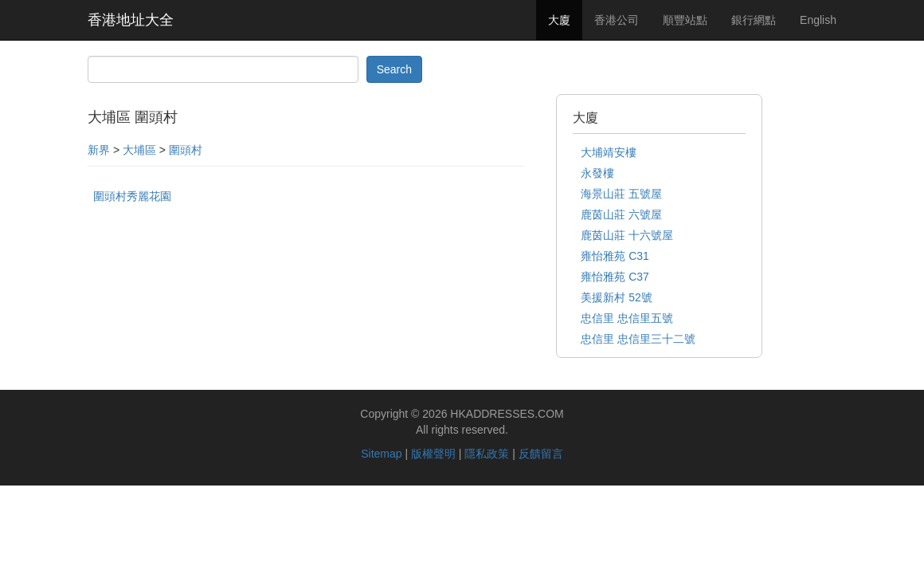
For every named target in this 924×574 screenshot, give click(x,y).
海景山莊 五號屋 (621, 194)
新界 (99, 150)
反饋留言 (541, 454)
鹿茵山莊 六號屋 (621, 214)
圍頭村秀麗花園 (132, 196)
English (818, 20)
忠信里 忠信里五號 (627, 318)
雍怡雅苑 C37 (615, 277)
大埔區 (139, 150)
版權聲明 (433, 454)
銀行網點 (754, 20)
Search (394, 69)
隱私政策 (487, 454)
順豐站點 (685, 20)
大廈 (559, 20)
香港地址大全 (131, 20)
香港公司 (617, 20)
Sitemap (381, 454)
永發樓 (597, 173)
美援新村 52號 (616, 297)
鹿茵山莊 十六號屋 (627, 235)
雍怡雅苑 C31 (615, 256)
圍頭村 (186, 150)
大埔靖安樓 (609, 152)
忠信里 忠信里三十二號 (638, 339)
